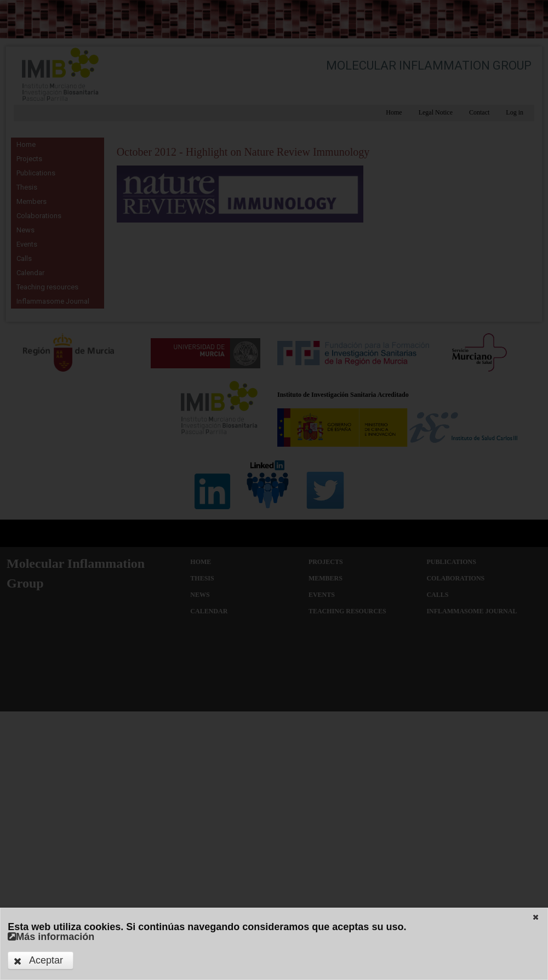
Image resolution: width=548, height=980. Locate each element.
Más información (51, 937)
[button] (535, 917)
